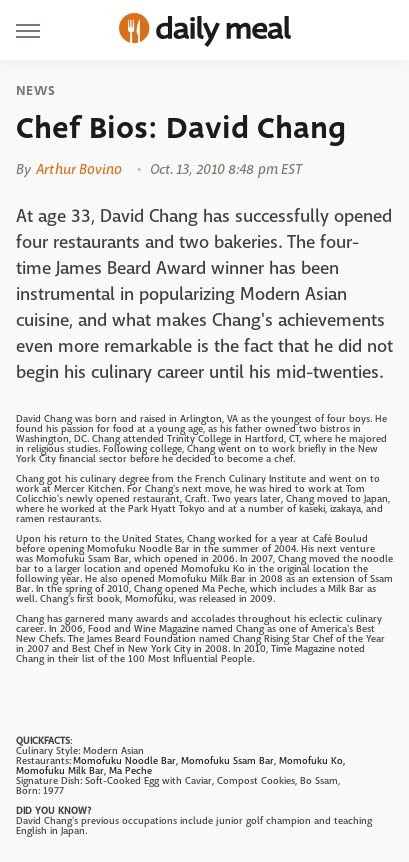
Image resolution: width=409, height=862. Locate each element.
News (35, 91)
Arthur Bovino (79, 169)
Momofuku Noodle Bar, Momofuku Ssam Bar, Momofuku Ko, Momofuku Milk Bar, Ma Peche (180, 765)
